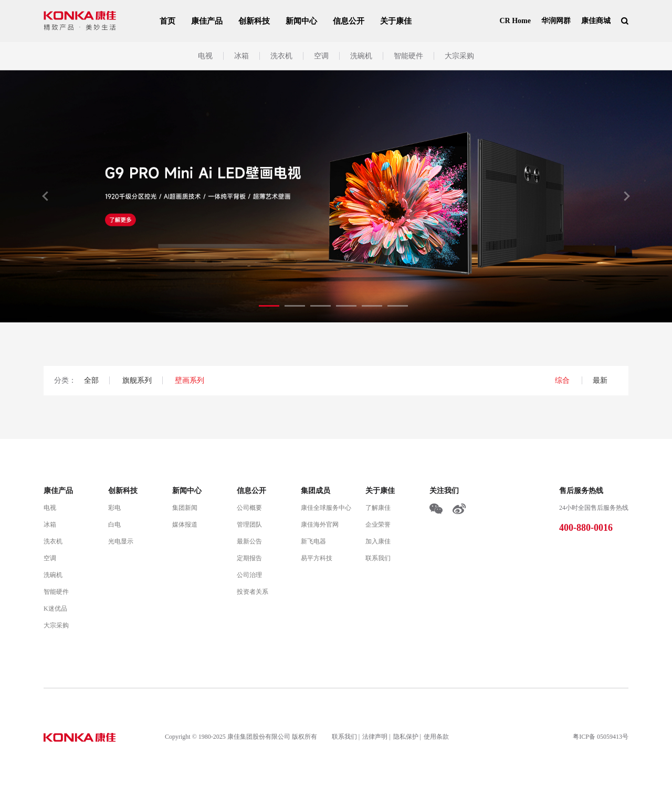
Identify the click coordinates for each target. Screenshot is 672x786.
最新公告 (249, 541)
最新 (600, 380)
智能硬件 (408, 56)
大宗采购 (459, 56)
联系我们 (378, 558)
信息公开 (349, 21)
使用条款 (436, 737)
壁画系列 (190, 380)
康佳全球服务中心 (326, 508)
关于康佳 (396, 21)
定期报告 (249, 558)
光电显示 (121, 541)
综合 (563, 380)
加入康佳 (378, 541)
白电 (114, 525)
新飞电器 (313, 541)
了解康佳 (378, 508)
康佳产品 (207, 21)
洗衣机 (281, 56)
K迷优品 (55, 609)
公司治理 (249, 575)
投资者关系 (253, 592)
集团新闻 (185, 508)
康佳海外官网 (320, 525)
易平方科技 (317, 558)
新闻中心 (301, 21)
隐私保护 (406, 737)
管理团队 (249, 525)
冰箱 (241, 56)
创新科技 (254, 21)
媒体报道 (185, 525)
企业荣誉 (378, 525)
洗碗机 (361, 56)
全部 (91, 380)
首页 (167, 21)
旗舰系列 (137, 380)
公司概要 (249, 508)
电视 (205, 56)
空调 (321, 56)
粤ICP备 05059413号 (601, 737)
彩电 (114, 508)
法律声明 (375, 737)
